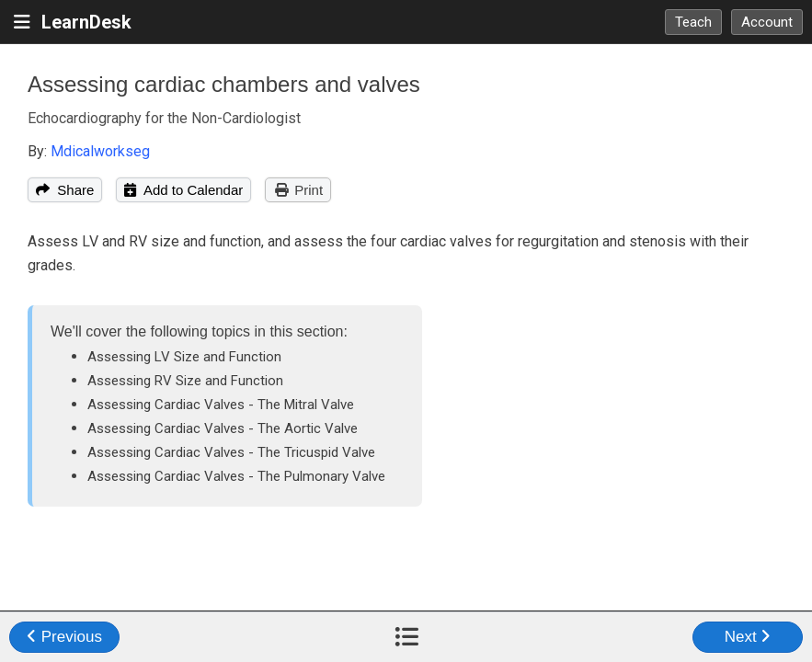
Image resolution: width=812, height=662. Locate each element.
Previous (64, 637)
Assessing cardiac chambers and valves (224, 84)
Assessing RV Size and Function (185, 381)
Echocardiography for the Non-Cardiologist (164, 118)
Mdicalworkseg (100, 151)
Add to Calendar (183, 190)
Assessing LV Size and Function (184, 357)
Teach (693, 22)
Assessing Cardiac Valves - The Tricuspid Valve (231, 452)
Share (65, 190)
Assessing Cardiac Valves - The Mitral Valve (221, 405)
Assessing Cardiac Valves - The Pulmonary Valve (236, 476)
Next (748, 637)
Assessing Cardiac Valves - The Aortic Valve (223, 428)
